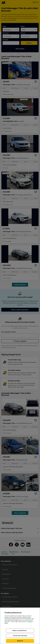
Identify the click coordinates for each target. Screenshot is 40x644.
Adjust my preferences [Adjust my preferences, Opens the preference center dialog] (19, 630)
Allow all (20, 641)
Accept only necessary (20, 636)
